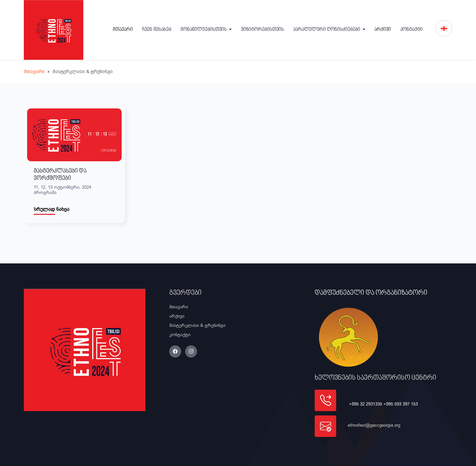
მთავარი (123, 30)
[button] (444, 28)
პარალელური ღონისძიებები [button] (327, 30)
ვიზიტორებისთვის (262, 30)
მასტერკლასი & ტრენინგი (197, 325)
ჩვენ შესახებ (157, 30)
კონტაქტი (412, 30)
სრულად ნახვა (52, 209)
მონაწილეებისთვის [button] (204, 30)
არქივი (383, 30)
